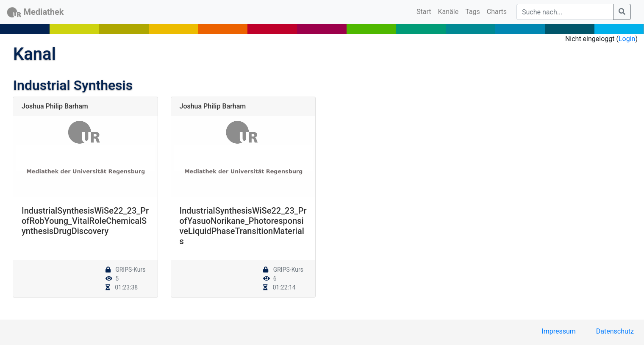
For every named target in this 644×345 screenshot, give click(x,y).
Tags (473, 12)
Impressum (559, 331)
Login (627, 39)
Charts (497, 12)
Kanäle (448, 12)
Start (425, 11)
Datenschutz (615, 331)
